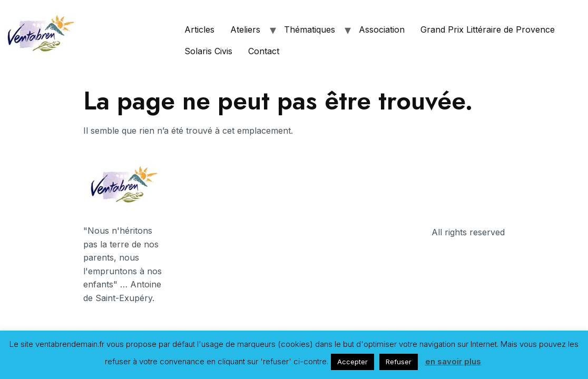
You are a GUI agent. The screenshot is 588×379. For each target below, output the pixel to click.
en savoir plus (453, 361)
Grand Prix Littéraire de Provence (488, 29)
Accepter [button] (352, 362)
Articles (199, 29)
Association (382, 29)
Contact (264, 51)
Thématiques (310, 29)
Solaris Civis (208, 51)
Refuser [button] (399, 362)
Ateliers (245, 29)
